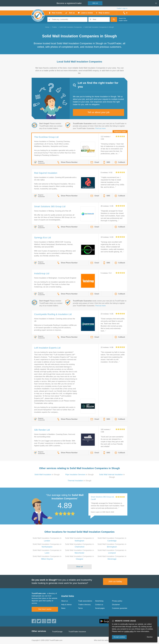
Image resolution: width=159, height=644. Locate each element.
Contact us (99, 605)
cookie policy (129, 631)
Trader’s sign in (122, 8)
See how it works (45, 609)
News (63, 608)
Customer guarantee (120, 608)
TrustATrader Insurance (77, 632)
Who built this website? (103, 640)
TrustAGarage (57, 632)
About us (65, 601)
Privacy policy (117, 601)
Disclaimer (116, 605)
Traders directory (84, 605)
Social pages (100, 608)
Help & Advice (66, 605)
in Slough (47, 475)
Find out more (101, 128)
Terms (80, 608)
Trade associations (85, 601)
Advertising (99, 601)
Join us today (115, 581)
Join (95, 3)
